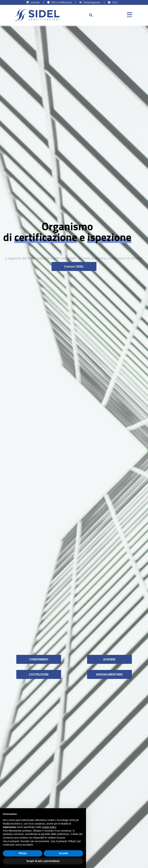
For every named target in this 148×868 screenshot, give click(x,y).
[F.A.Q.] (109, 2)
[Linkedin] (28, 2)
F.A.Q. (115, 2)
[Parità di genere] (80, 2)
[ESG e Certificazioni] (48, 2)
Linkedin (35, 2)
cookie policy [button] (49, 827)
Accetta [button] (64, 853)
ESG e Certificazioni (62, 2)
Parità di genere (92, 2)
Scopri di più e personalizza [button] (43, 861)
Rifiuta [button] (23, 853)
